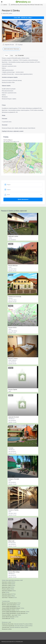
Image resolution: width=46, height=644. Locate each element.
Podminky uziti (19, 642)
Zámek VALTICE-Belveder (8, 617)
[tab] (20, 56)
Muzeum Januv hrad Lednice (9, 605)
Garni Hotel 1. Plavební (7, 598)
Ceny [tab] (12, 56)
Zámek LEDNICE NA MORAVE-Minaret (11, 608)
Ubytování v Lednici (7, 582)
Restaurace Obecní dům (8, 624)
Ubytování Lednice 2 (7, 594)
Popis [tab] (6, 56)
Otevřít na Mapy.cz (8, 140)
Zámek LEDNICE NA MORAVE (9, 606)
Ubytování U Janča (6, 584)
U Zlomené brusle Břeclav (8, 626)
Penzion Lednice (6, 589)
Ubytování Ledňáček (7, 591)
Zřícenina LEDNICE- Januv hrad (9, 615)
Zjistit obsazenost (23, 199)
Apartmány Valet (6, 587)
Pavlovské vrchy (39, 5)
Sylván (4, 592)
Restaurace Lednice (7, 629)
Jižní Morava (14, 5)
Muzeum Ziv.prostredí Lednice (9, 603)
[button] (23, 156)
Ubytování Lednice (6, 596)
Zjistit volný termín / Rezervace (11, 49)
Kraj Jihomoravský (22, 5)
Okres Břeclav (31, 5)
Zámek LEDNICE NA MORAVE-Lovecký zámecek (14, 613)
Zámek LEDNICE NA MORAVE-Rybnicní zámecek (14, 612)
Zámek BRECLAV (6, 619)
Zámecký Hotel (6, 627)
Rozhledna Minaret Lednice (9, 610)
